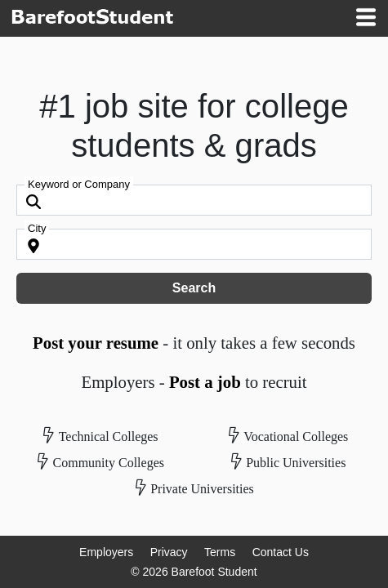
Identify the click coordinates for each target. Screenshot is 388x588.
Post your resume (96, 343)
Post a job (205, 382)
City (37, 228)
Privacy (169, 552)
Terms (220, 552)
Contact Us (281, 552)
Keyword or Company (79, 184)
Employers (106, 552)
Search (194, 288)
